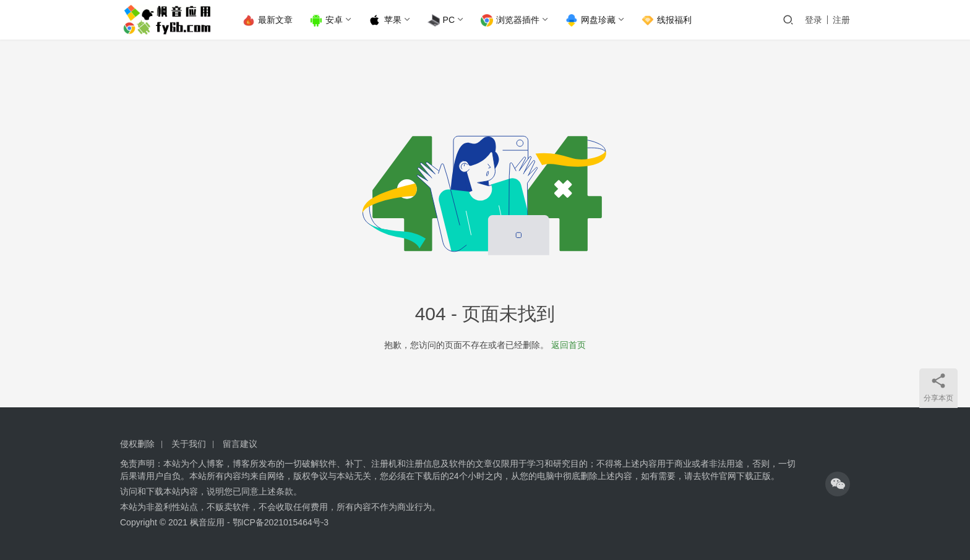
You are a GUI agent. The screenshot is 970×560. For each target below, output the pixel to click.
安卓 (327, 20)
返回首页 (569, 345)
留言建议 (240, 444)
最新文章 (268, 20)
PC (442, 20)
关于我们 (189, 444)
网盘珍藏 (591, 20)
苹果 (386, 20)
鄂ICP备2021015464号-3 (281, 522)
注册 (841, 20)
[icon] (838, 484)
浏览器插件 (511, 20)
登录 (813, 20)
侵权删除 (137, 444)
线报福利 (667, 20)
